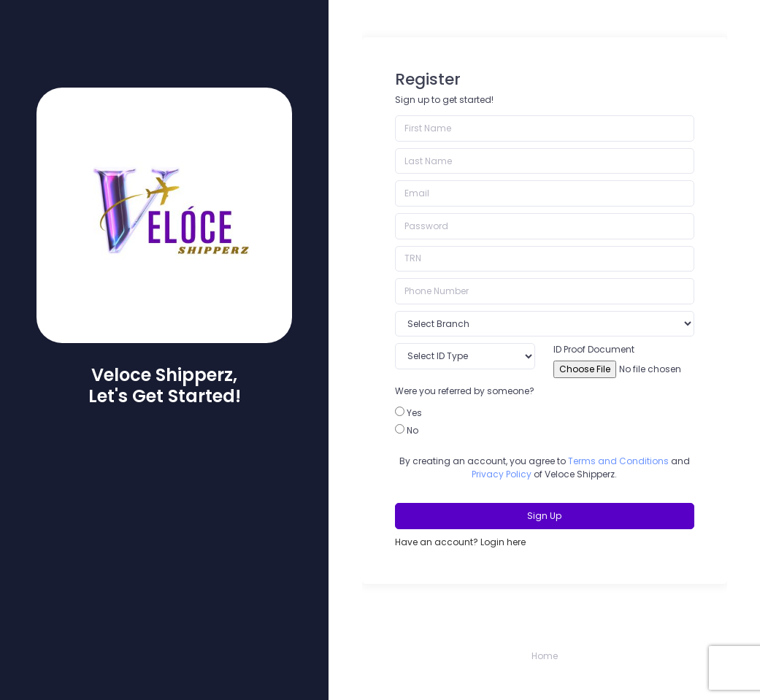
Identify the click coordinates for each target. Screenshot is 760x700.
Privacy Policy (502, 474)
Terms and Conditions (618, 461)
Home (545, 656)
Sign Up (544, 516)
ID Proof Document (594, 349)
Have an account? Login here (460, 542)
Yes (414, 413)
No (412, 430)
